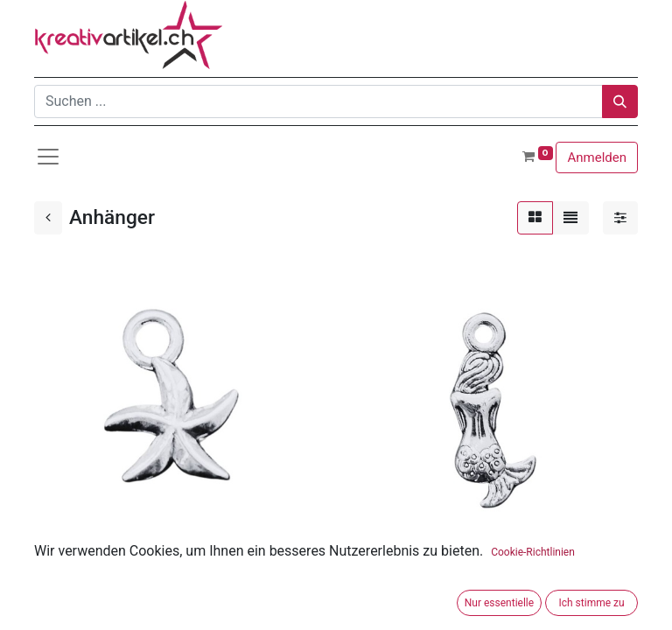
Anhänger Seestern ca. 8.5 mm (130, 573)
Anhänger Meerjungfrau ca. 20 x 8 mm (463, 573)
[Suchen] (620, 101)
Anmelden (597, 157)
